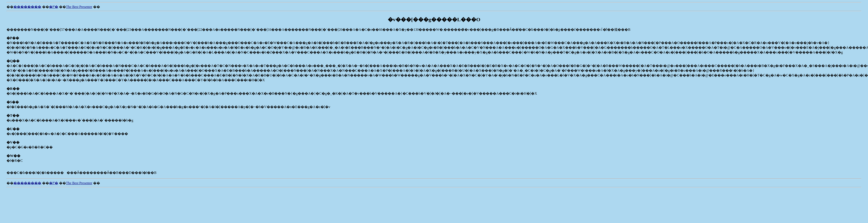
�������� (27, 7)
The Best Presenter (79, 7)
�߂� (54, 7)
